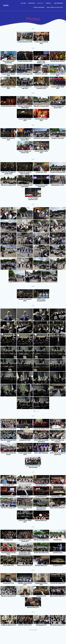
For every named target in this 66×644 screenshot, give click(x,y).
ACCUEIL (23, 3)
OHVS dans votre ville (55, 7)
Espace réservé (39, 7)
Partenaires (59, 3)
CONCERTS (32, 3)
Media (48, 3)
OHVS (6, 5)
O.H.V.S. (40, 3)
